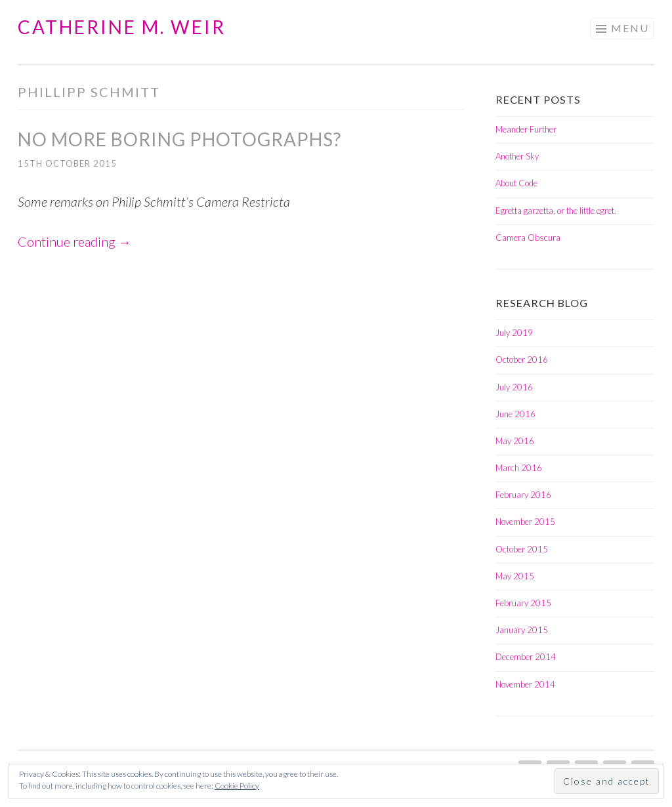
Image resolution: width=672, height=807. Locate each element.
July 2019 (514, 333)
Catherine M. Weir (122, 27)
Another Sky (517, 156)
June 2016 (515, 414)
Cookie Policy (237, 786)
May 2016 (515, 441)
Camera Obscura (528, 238)
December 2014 (526, 657)
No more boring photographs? (179, 139)
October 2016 (522, 360)
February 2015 (523, 603)
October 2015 (522, 549)
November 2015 (525, 522)
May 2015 (515, 576)
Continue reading (74, 241)
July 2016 (514, 387)
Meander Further (526, 129)
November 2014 (525, 684)
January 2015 (522, 630)
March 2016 (519, 468)
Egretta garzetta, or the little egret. (556, 211)
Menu (630, 28)
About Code (516, 183)
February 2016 (523, 495)
